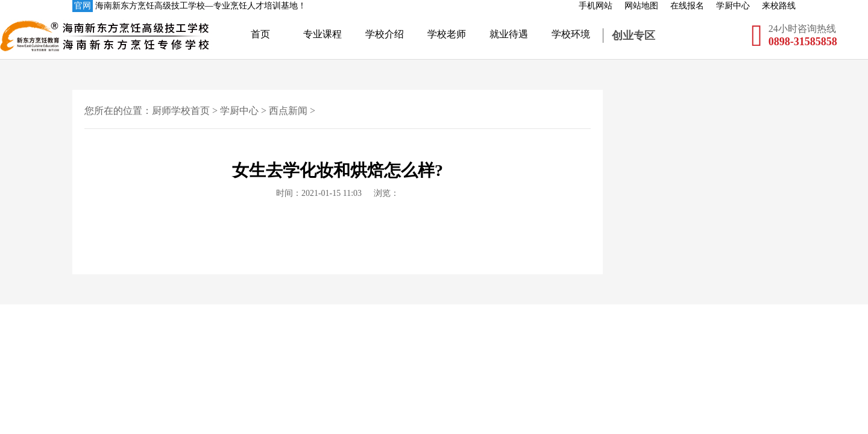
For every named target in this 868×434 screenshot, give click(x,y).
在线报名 (687, 6)
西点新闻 (288, 111)
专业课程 (322, 34)
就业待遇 (509, 34)
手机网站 (596, 6)
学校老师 (447, 34)
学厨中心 (733, 6)
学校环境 (571, 34)
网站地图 (641, 6)
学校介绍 (385, 34)
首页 (260, 34)
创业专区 (634, 36)
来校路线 (779, 6)
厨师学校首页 (181, 111)
